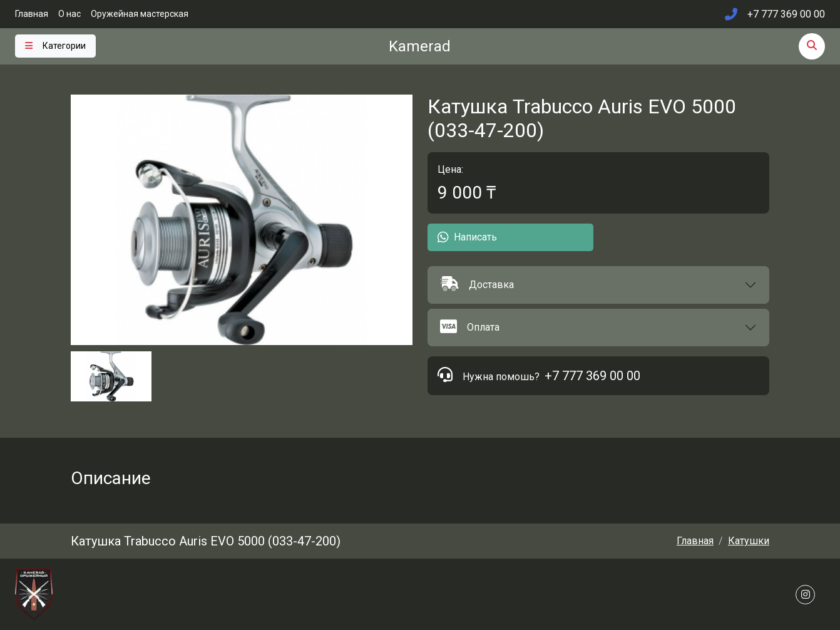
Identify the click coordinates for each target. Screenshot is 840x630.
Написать (467, 237)
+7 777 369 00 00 (592, 376)
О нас (69, 14)
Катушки (749, 541)
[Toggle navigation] (55, 46)
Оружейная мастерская (140, 14)
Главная (32, 14)
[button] (598, 285)
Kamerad (420, 46)
